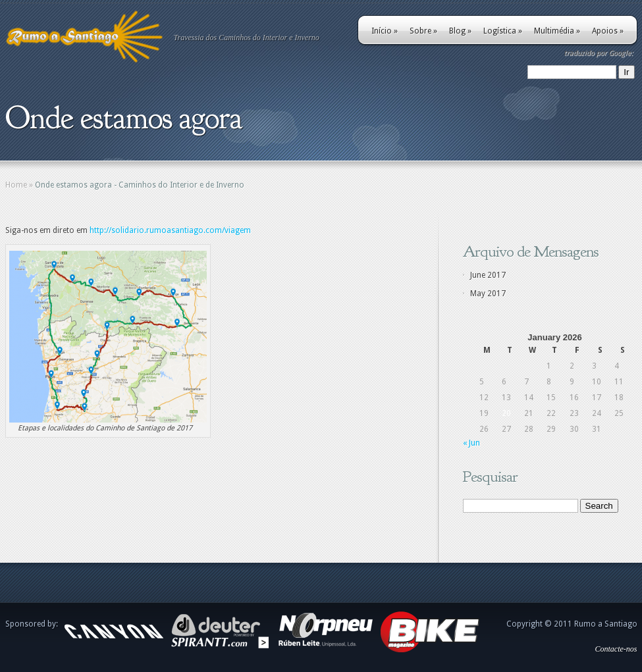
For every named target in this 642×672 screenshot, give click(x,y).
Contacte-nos (616, 649)
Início (385, 31)
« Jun (471, 443)
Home (16, 185)
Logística (503, 31)
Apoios (608, 31)
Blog (460, 31)
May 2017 (488, 294)
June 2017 (488, 275)
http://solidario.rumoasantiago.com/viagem (170, 230)
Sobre (423, 31)
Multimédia (557, 31)
